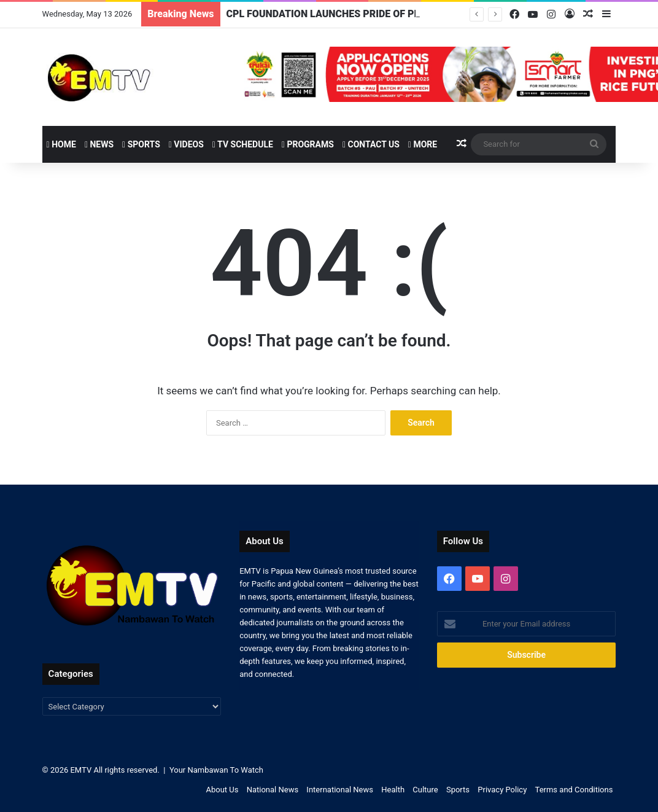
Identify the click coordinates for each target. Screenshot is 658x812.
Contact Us (371, 144)
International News (340, 790)
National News (273, 790)
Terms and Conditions (574, 790)
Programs (308, 144)
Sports (141, 144)
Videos (186, 144)
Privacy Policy (502, 790)
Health (393, 790)
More (423, 144)
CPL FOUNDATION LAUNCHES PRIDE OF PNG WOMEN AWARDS (368, 14)
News (99, 144)
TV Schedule (243, 144)
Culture (425, 790)
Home (61, 144)
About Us (222, 790)
